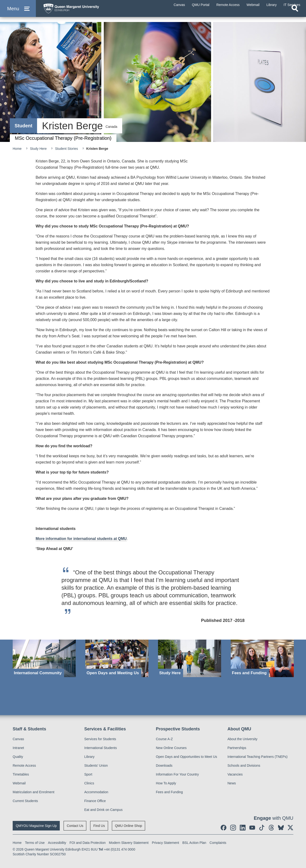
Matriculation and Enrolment (33, 792)
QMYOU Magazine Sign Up (36, 826)
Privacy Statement (165, 843)
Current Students (25, 801)
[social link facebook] (224, 828)
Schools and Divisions (244, 766)
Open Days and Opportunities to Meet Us (186, 757)
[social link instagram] (233, 828)
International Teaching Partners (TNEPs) (258, 757)
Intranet (18, 748)
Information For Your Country (177, 774)
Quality (18, 757)
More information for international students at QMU (82, 539)
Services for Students (100, 739)
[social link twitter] (290, 828)
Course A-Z (164, 739)
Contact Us (75, 826)
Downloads (164, 766)
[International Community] (44, 658)
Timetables (21, 774)
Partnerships (237, 748)
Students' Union (96, 766)
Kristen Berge (97, 149)
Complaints (218, 843)
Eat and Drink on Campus (104, 810)
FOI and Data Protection (88, 843)
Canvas (18, 739)
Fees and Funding (169, 792)
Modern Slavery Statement (129, 843)
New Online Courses (171, 748)
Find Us (99, 826)
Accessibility (57, 843)
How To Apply (166, 783)
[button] (18, 12)
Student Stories (67, 149)
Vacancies (235, 774)
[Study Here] (190, 658)
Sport (88, 774)
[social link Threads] (271, 828)
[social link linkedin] (243, 828)
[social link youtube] (252, 828)
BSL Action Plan (194, 843)
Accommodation (96, 792)
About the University (243, 739)
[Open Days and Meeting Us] (117, 658)
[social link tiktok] (262, 828)
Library (90, 757)
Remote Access (24, 766)
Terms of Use (35, 843)
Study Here (39, 149)
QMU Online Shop (129, 826)
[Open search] (295, 16)
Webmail (19, 783)
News (232, 783)
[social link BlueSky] (281, 828)
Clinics (89, 783)
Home (18, 149)
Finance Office (95, 801)
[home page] (86, 11)
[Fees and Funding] (262, 658)
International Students (101, 748)
